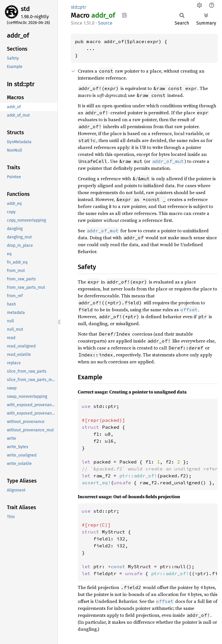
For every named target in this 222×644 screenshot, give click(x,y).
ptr (83, 7)
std (25, 9)
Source (105, 23)
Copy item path (124, 15)
